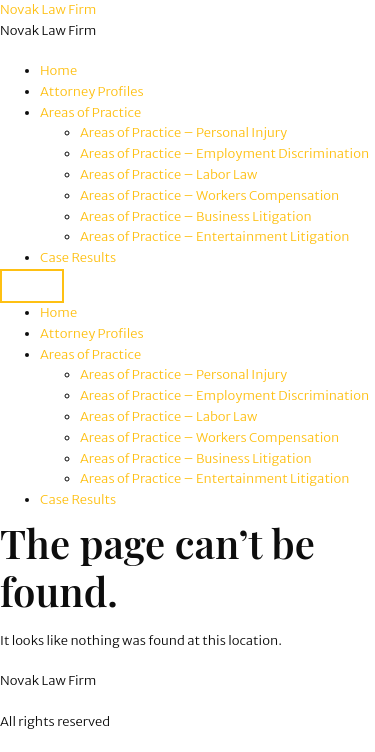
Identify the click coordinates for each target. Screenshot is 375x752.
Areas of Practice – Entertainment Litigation (214, 236)
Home (58, 70)
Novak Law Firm (48, 9)
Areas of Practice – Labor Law (168, 174)
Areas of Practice (90, 112)
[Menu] (32, 286)
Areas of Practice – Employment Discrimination (224, 153)
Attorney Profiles (92, 91)
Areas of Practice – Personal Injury (183, 132)
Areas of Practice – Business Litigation (196, 216)
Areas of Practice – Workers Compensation (209, 195)
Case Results (78, 257)
